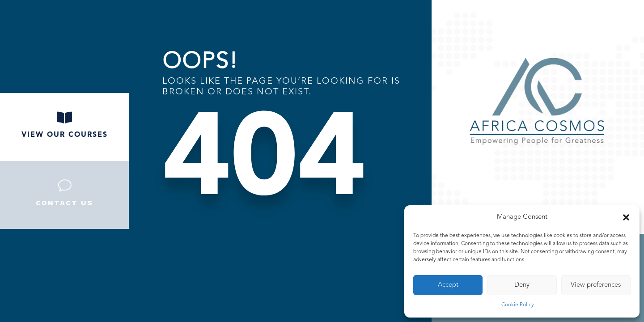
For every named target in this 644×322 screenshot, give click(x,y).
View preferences (596, 285)
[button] (626, 217)
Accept (448, 285)
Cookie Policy (518, 305)
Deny (522, 285)
